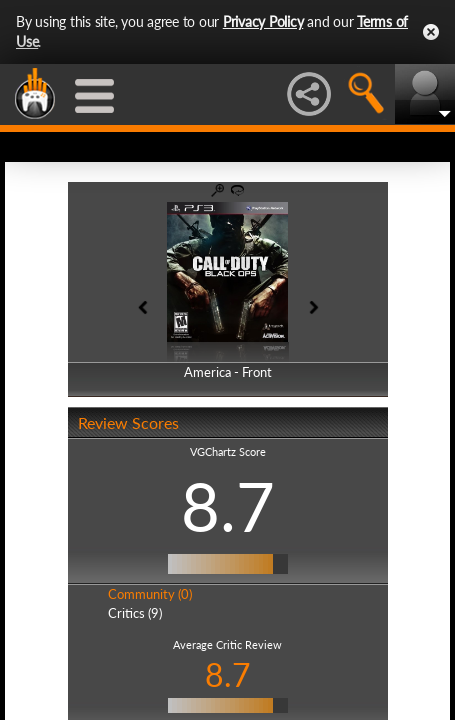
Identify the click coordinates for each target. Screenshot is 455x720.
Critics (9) (135, 613)
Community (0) (150, 594)
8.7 (228, 506)
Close (431, 32)
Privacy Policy (263, 21)
